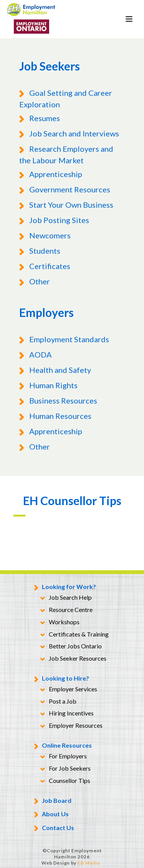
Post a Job (58, 702)
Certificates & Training (74, 635)
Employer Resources (71, 726)
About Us (51, 815)
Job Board (53, 801)
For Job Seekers (65, 769)
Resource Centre (66, 610)
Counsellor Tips (65, 781)
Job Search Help (66, 598)
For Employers (64, 756)
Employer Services (69, 689)
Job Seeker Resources (73, 659)
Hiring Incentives (67, 714)
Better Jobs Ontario (71, 646)
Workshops (60, 622)
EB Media (89, 863)
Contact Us (54, 828)
